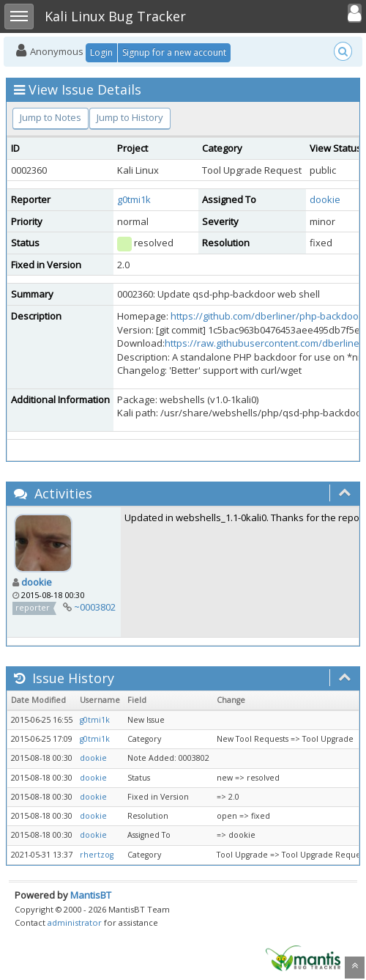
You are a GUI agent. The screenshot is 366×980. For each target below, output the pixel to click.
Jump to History (130, 117)
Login (101, 52)
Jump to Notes (51, 117)
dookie (325, 199)
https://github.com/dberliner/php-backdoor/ (268, 316)
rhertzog (97, 855)
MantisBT (91, 895)
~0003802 (95, 607)
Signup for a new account (174, 52)
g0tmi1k (134, 199)
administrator (75, 922)
